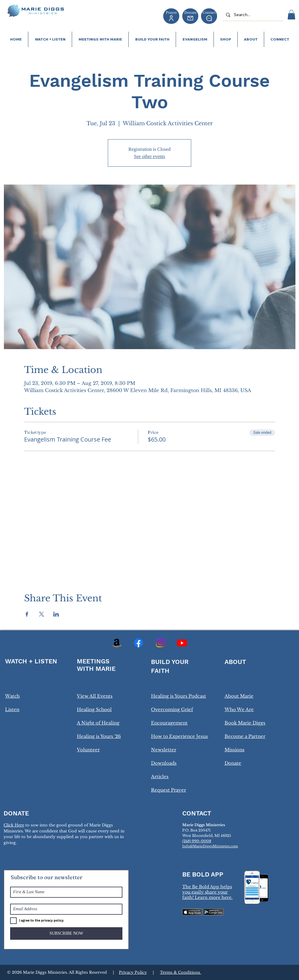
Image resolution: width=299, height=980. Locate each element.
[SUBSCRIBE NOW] (66, 933)
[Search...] (253, 15)
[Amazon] (117, 643)
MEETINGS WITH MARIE (96, 665)
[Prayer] (171, 16)
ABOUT (235, 662)
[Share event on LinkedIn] (56, 614)
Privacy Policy (133, 972)
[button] (291, 15)
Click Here (14, 825)
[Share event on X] (42, 614)
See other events (150, 156)
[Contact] (209, 16)
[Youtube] (182, 643)
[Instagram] (160, 643)
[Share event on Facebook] (27, 614)
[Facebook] (138, 643)
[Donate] (190, 16)
